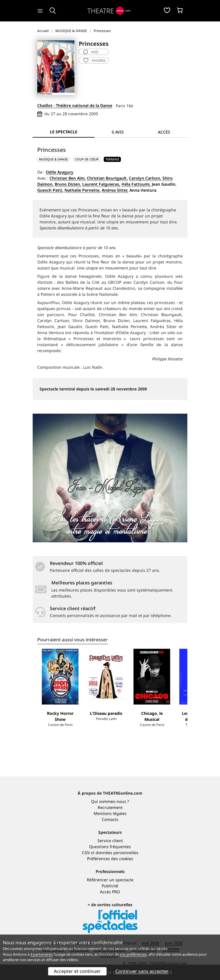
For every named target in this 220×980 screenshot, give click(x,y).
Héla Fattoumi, (136, 184)
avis (91, 52)
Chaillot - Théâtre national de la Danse (75, 105)
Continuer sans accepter (142, 971)
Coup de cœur (87, 159)
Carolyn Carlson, (145, 178)
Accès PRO (110, 892)
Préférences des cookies (110, 859)
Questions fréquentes (110, 847)
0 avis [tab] (118, 132)
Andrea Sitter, (115, 190)
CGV (86, 853)
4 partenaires (42, 954)
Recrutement (110, 807)
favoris (95, 60)
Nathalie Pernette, (82, 190)
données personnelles (117, 853)
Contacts (110, 819)
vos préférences (133, 954)
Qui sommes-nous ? (110, 801)
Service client (110, 841)
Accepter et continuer (77, 971)
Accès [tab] (164, 132)
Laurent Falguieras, (101, 184)
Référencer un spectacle (110, 880)
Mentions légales (110, 813)
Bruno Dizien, (68, 184)
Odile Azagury (60, 172)
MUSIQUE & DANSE (53, 159)
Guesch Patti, (50, 190)
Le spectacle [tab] (64, 132)
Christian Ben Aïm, (68, 178)
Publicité (110, 886)
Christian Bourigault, (107, 178)
